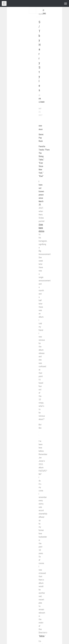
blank (41, 228)
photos (41, 231)
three (41, 224)
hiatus (42, 636)
